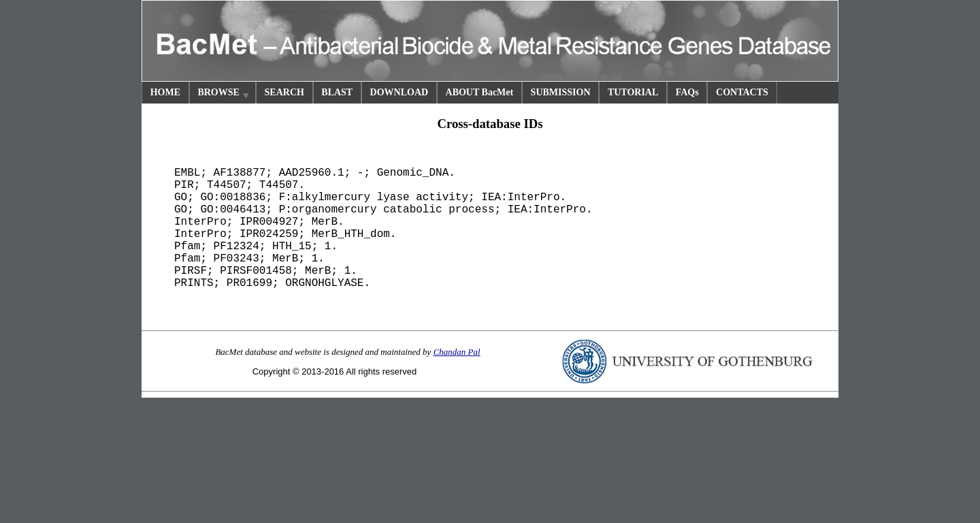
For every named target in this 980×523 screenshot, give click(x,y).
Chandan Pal (457, 352)
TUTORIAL (633, 92)
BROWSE (224, 94)
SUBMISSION (561, 92)
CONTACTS (742, 92)
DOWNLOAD (399, 92)
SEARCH (284, 92)
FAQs (687, 92)
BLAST (337, 92)
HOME (165, 92)
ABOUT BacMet (480, 92)
